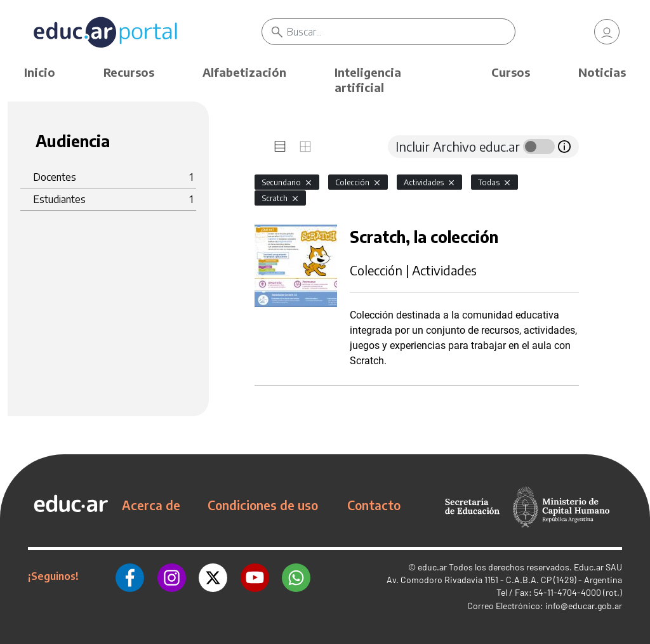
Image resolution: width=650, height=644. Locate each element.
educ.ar (432, 567)
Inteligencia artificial (368, 80)
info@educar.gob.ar (584, 606)
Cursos (511, 72)
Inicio (40, 72)
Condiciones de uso (263, 505)
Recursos (129, 72)
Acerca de (151, 505)
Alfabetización (244, 72)
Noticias (602, 72)
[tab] (280, 147)
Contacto (374, 505)
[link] (607, 32)
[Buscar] (401, 32)
